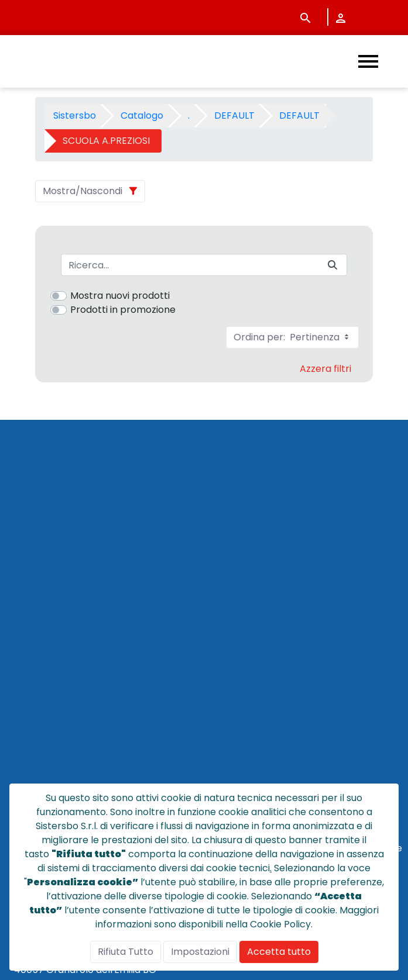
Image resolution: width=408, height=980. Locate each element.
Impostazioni (200, 952)
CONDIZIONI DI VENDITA (64, 707)
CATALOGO (36, 651)
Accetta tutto (279, 952)
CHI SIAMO (33, 665)
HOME (23, 637)
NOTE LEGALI (38, 749)
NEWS (23, 679)
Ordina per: (292, 337)
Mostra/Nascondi (83, 191)
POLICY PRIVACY (46, 735)
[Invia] (332, 265)
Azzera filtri (325, 369)
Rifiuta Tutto (126, 952)
